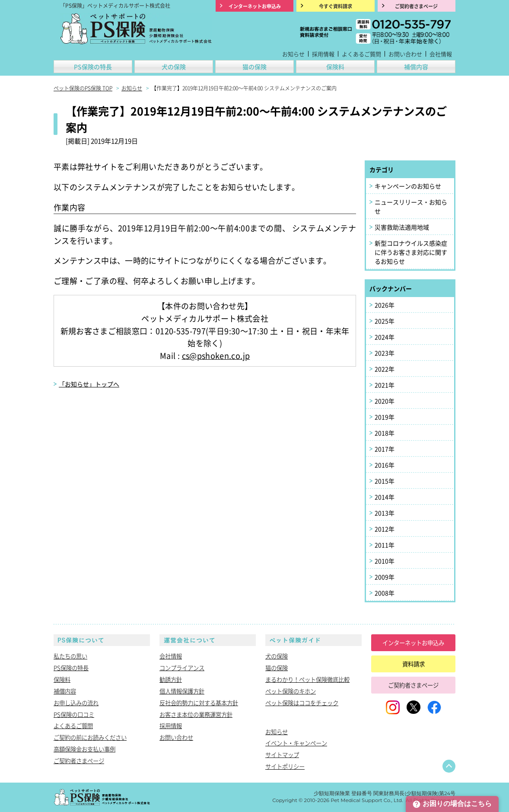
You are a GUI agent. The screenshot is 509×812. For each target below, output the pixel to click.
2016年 (385, 465)
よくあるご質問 (361, 54)
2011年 (385, 545)
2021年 (385, 385)
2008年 (385, 593)
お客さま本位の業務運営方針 (196, 714)
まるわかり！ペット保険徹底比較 (307, 679)
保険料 (335, 67)
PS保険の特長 (93, 67)
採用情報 (323, 54)
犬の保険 (174, 67)
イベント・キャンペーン (296, 743)
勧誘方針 (171, 679)
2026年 (385, 305)
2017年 (385, 449)
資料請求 (414, 664)
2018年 (385, 433)
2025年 (385, 321)
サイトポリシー (285, 766)
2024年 (385, 337)
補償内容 (416, 67)
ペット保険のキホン (291, 691)
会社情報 (441, 54)
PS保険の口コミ (74, 714)
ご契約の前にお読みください (90, 737)
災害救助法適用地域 (402, 227)
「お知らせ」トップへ (89, 384)
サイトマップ (282, 754)
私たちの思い (70, 656)
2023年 (385, 353)
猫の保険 (255, 67)
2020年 (385, 401)
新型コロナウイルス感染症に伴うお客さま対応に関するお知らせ (411, 252)
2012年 (385, 529)
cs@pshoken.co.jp (216, 355)
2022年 (385, 369)
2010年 (385, 561)
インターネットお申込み (413, 643)
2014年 (385, 497)
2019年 (385, 417)
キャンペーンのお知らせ (408, 186)
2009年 (385, 577)
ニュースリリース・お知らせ (411, 206)
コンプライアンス (182, 668)
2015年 (385, 481)
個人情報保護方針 (182, 691)
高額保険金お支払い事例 (84, 749)
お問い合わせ (405, 54)
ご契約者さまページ (79, 761)
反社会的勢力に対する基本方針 (199, 703)
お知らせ (293, 54)
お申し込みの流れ (76, 703)
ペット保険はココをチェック (302, 703)
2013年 (385, 513)
